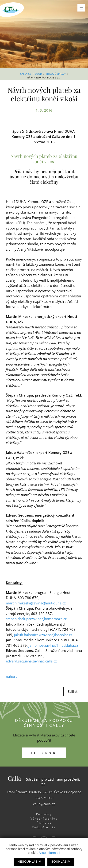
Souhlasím (61, 862)
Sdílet (73, 691)
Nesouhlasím (29, 862)
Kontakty (44, 814)
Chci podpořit (44, 753)
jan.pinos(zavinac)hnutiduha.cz (53, 645)
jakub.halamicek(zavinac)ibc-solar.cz (43, 635)
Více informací (50, 853)
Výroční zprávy (44, 819)
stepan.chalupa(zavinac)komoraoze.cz (36, 619)
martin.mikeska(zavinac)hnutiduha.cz (36, 603)
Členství (44, 823)
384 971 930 (44, 798)
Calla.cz (26, 74)
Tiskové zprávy (56, 74)
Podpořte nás (44, 827)
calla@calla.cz (44, 804)
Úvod (38, 74)
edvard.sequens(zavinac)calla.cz (31, 661)
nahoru (12, 676)
